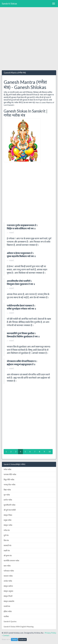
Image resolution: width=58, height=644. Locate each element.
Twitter (14, 639)
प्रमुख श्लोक (8, 520)
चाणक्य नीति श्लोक (10, 474)
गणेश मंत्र (7, 530)
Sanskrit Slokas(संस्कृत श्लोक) (14, 464)
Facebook (22, 639)
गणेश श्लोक (8, 469)
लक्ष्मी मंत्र (7, 551)
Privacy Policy (50, 633)
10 (50, 452)
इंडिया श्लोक (8, 611)
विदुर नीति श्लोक (9, 480)
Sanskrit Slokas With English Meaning (19, 627)
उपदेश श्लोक (8, 581)
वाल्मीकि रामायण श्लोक (11, 561)
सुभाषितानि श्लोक (10, 505)
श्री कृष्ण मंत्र (8, 556)
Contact (6, 635)
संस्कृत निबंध (8, 515)
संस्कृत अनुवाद (8, 591)
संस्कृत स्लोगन (8, 586)
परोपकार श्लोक (9, 571)
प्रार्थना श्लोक (8, 500)
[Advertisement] (29, 39)
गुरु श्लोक (7, 495)
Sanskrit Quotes (10, 621)
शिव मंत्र (6, 540)
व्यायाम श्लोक (8, 576)
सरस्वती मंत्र (7, 545)
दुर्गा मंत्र (6, 535)
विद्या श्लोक (7, 490)
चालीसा (6, 616)
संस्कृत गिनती (8, 596)
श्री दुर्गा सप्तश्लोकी (10, 510)
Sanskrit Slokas (9, 4)
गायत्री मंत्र (7, 606)
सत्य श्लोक (7, 566)
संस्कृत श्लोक (8, 525)
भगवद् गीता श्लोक (10, 485)
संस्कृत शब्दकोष (9, 601)
